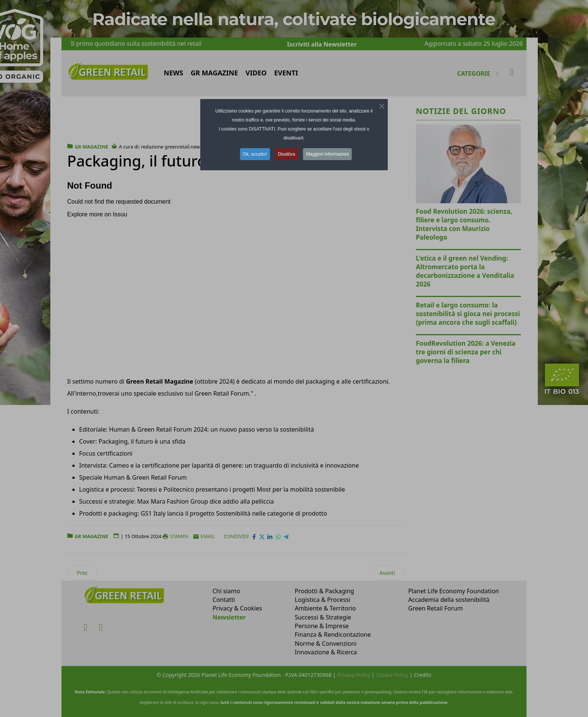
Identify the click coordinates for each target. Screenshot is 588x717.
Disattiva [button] (286, 154)
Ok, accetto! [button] (255, 154)
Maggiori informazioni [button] (327, 154)
